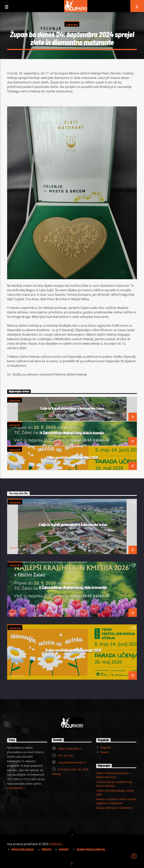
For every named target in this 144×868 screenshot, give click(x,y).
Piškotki (46, 850)
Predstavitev (16, 788)
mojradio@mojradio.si (72, 762)
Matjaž (14, 548)
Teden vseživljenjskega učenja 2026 (72, 457)
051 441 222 (66, 755)
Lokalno (72, 25)
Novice (105, 752)
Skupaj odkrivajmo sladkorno (114, 808)
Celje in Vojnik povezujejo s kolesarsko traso (72, 408)
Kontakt (64, 850)
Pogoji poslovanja (23, 850)
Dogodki (106, 747)
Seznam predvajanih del (91, 850)
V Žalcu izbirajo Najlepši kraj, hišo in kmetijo (72, 433)
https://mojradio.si (70, 749)
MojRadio (56, 844)
